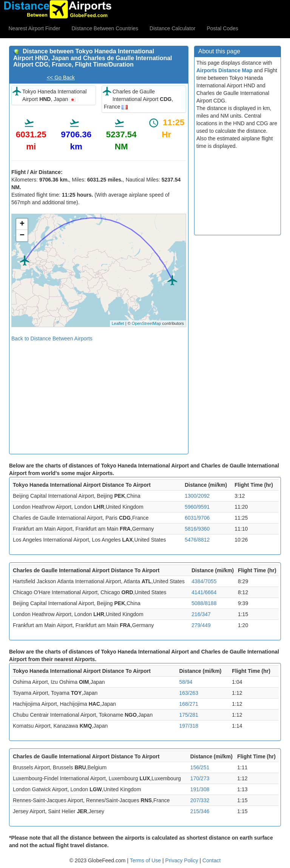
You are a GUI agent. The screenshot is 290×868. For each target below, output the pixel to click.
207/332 (200, 800)
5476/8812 (197, 540)
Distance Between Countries (105, 28)
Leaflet (118, 323)
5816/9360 (197, 529)
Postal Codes (223, 28)
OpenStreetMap (147, 323)
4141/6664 (204, 592)
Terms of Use (146, 860)
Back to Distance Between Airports (52, 339)
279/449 (201, 625)
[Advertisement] (99, 395)
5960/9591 (197, 507)
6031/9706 (197, 518)
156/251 (200, 767)
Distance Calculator (172, 28)
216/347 (201, 614)
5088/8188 (204, 603)
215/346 (200, 811)
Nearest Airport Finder (35, 28)
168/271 (189, 704)
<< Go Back (61, 78)
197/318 (189, 726)
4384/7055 (204, 581)
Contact (211, 860)
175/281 (189, 715)
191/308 (200, 789)
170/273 (200, 778)
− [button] (22, 236)
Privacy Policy (183, 860)
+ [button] (22, 224)
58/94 (186, 682)
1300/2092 (197, 496)
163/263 (189, 693)
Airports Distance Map (224, 70)
